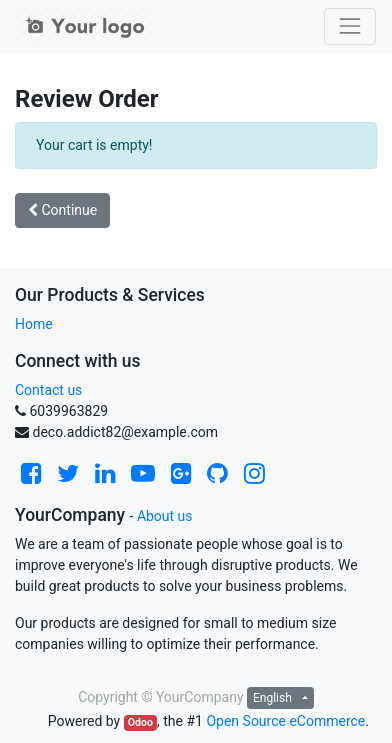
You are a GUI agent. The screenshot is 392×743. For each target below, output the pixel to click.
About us (165, 516)
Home (34, 324)
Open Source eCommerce (285, 721)
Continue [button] (62, 210)
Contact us (48, 390)
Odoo (140, 722)
